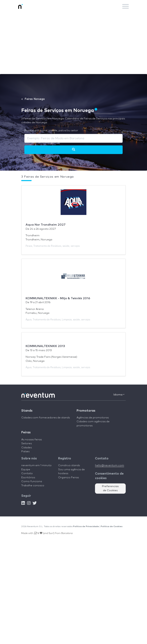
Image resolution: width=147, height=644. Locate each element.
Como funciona (32, 481)
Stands (27, 411)
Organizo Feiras (68, 478)
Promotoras (86, 411)
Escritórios (28, 478)
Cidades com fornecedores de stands (46, 418)
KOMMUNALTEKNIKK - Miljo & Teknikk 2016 (58, 298)
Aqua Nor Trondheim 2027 (46, 225)
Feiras (26, 432)
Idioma (119, 395)
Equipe (26, 470)
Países (25, 452)
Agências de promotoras (93, 418)
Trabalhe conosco (33, 486)
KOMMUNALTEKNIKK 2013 (45, 346)
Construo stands (69, 465)
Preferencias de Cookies (110, 488)
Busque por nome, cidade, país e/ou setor (51, 131)
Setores (27, 444)
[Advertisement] (73, 43)
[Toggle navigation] (126, 6)
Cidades (27, 448)
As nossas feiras (32, 440)
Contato (27, 473)
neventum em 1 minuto (36, 465)
